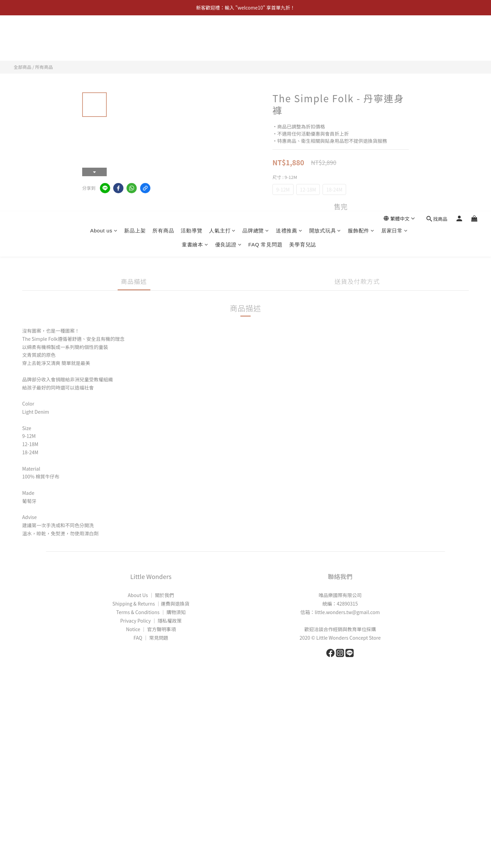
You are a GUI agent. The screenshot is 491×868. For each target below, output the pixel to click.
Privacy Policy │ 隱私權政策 (151, 621)
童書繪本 (195, 49)
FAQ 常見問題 (265, 49)
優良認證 (228, 49)
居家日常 (395, 35)
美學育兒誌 (303, 49)
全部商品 (23, 67)
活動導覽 (191, 35)
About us (104, 35)
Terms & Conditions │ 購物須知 (151, 612)
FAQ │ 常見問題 (151, 638)
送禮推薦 (289, 35)
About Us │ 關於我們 (151, 595)
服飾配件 (361, 35)
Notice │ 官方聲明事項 (151, 629)
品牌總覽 (256, 35)
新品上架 (135, 35)
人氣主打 (222, 35)
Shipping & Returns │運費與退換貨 (151, 604)
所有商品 (163, 35)
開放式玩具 (325, 35)
